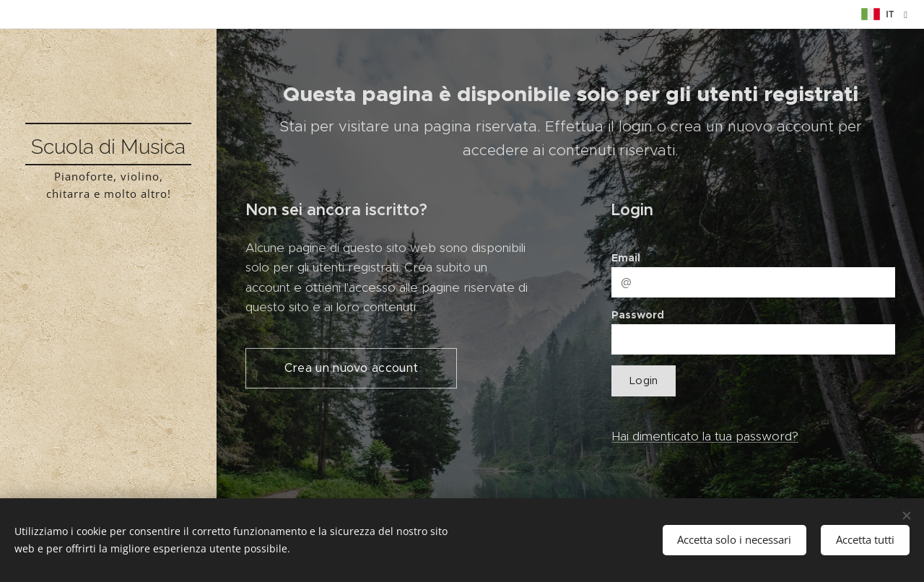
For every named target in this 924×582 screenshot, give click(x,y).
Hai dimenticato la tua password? (705, 436)
